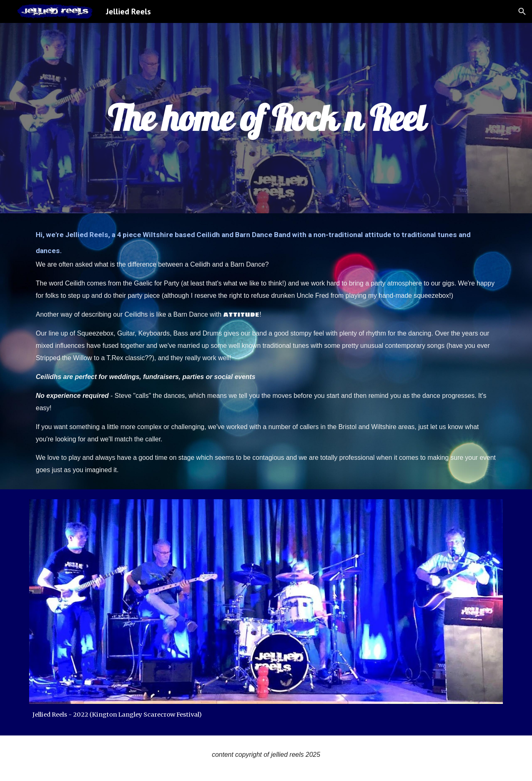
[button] (522, 11)
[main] (266, 118)
